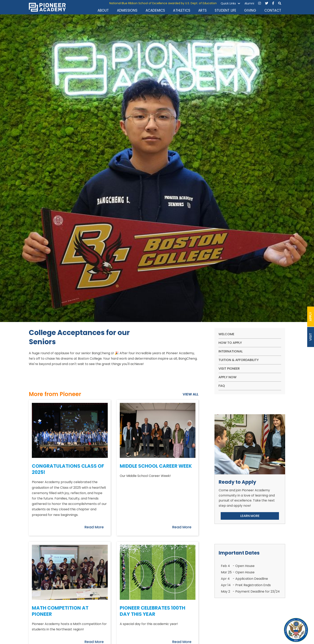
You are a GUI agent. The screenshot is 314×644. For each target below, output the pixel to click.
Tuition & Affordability (239, 360)
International (231, 351)
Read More (94, 527)
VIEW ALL (191, 394)
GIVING (250, 10)
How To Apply (230, 343)
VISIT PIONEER (229, 369)
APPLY (311, 317)
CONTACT (273, 10)
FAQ (222, 386)
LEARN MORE (250, 516)
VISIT (311, 337)
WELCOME (226, 334)
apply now (227, 377)
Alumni (249, 3)
